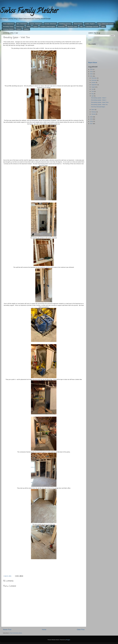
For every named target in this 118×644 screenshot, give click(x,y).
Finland (19, 29)
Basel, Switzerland (9, 24)
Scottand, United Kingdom (48, 26)
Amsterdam (61, 26)
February (94, 112)
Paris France (20, 26)
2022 (92, 74)
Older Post (81, 630)
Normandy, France (8, 26)
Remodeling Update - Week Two (99, 105)
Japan (103, 26)
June (93, 91)
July (93, 89)
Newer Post (7, 630)
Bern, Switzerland (22, 24)
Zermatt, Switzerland (50, 24)
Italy (81, 26)
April (93, 96)
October (94, 82)
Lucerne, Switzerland (36, 24)
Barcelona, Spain (72, 26)
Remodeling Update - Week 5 (99, 98)
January (94, 114)
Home (44, 630)
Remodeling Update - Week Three (100, 102)
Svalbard (26, 29)
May (93, 94)
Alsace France (78, 24)
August (93, 87)
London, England (90, 24)
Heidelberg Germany (65, 24)
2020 (92, 117)
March (93, 110)
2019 (92, 119)
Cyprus (35, 26)
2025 (92, 69)
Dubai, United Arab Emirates (105, 24)
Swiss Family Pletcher (29, 11)
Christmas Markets (8, 29)
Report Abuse (93, 63)
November (94, 80)
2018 (92, 121)
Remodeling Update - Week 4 (99, 100)
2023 (92, 72)
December (94, 78)
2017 (92, 124)
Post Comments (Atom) (16, 633)
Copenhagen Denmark (92, 26)
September (94, 85)
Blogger (68, 640)
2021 (92, 76)
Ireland (29, 26)
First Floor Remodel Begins (98, 107)
